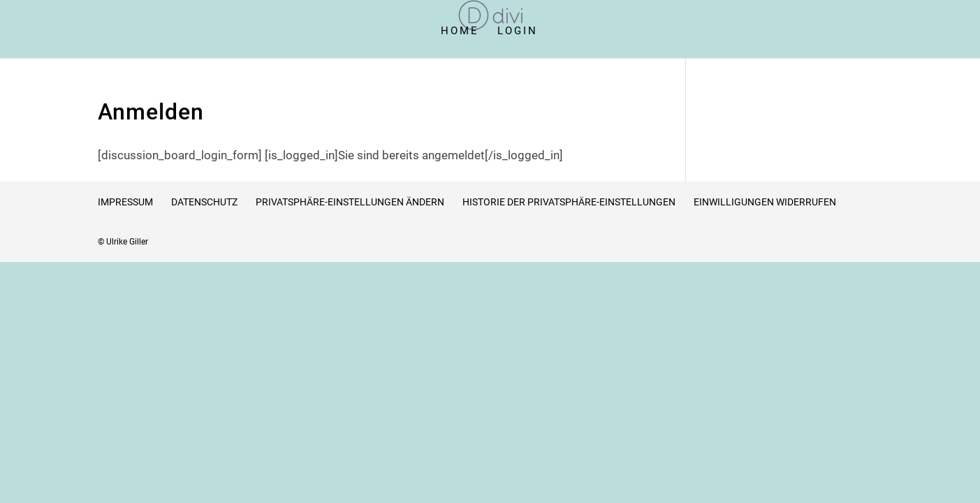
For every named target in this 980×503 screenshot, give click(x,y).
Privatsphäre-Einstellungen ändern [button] (350, 202)
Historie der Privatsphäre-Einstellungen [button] (569, 202)
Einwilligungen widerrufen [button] (765, 202)
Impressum (125, 202)
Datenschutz (204, 202)
